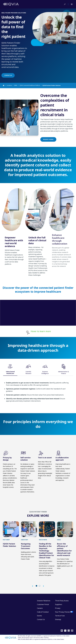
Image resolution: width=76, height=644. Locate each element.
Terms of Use (60, 618)
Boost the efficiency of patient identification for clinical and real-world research (64, 551)
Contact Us (41, 621)
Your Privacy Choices (62, 614)
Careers (40, 610)
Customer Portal (43, 606)
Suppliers (59, 606)
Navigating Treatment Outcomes (26, 548)
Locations (9, 85)
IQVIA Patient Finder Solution (9, 547)
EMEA (16, 85)
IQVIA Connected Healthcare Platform (30, 85)
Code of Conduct (43, 614)
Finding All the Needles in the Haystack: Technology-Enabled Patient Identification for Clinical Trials (46, 553)
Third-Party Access (62, 603)
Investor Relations (44, 603)
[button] (33, 588)
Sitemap (58, 621)
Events (39, 618)
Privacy (58, 610)
